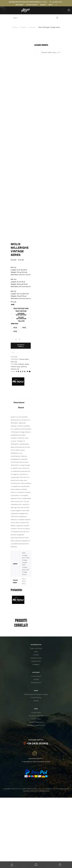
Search (36, 865)
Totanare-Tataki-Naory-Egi (27, 520)
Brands (36, 765)
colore (13, 483)
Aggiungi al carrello (32, 507)
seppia (27, 522)
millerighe (21, 522)
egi (54, 522)
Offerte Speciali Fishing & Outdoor (36, 758)
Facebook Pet (36, 725)
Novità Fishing (36, 761)
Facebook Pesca (36, 722)
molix (16, 522)
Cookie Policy (36, 783)
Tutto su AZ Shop (36, 712)
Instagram (36, 728)
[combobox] (36, 690)
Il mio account (36, 740)
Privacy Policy (36, 776)
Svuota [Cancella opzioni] (14, 480)
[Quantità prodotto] (16, 507)
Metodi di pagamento (36, 786)
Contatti (36, 719)
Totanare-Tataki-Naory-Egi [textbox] (36, 690)
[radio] (21, 487)
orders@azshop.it (36, 822)
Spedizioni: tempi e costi (36, 789)
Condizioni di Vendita (36, 780)
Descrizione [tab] (31, 556)
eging (37, 522)
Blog (36, 715)
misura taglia (14, 495)
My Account (12, 865)
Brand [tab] (44, 556)
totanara (32, 522)
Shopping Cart (36, 746)
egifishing (43, 522)
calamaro (49, 522)
